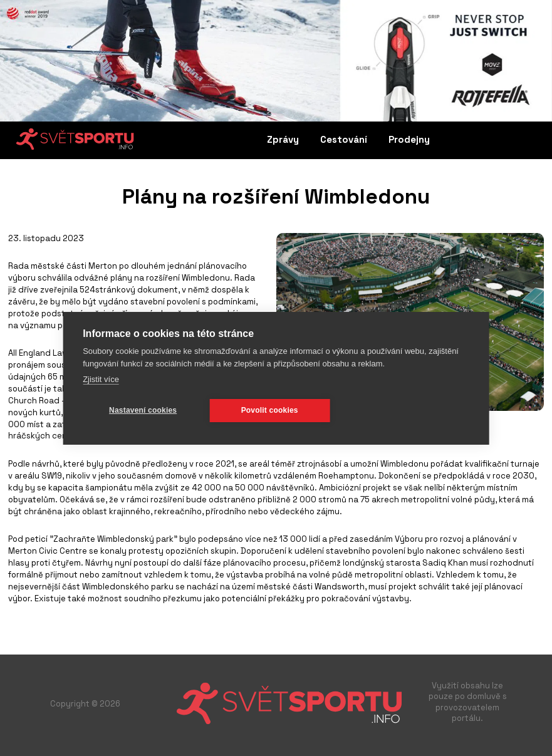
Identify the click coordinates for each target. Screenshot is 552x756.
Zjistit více (101, 379)
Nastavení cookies (143, 410)
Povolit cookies (270, 410)
